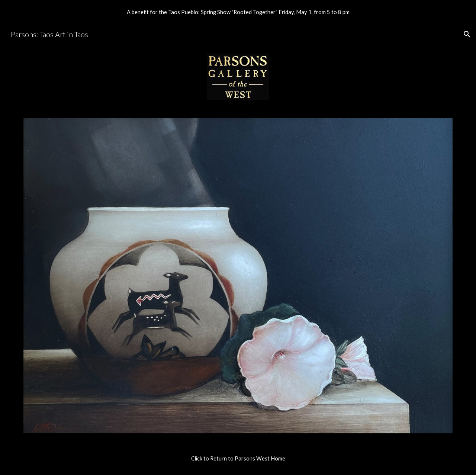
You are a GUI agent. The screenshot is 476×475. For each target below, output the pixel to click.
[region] (238, 12)
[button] (467, 34)
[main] (238, 459)
